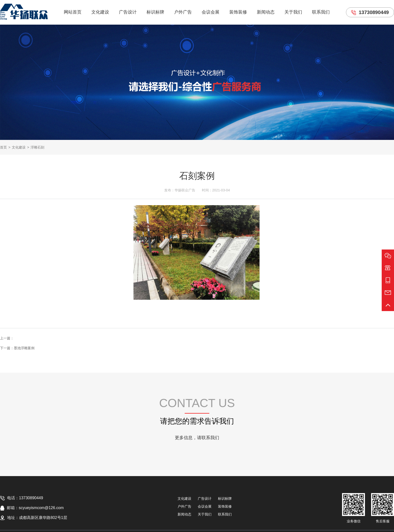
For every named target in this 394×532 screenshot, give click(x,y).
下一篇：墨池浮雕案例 (17, 348)
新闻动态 (266, 12)
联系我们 (321, 12)
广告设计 (128, 12)
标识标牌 (155, 12)
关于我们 (293, 12)
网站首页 (73, 12)
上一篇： (7, 338)
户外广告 (183, 12)
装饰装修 (238, 12)
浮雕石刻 (37, 147)
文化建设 (100, 12)
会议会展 (211, 12)
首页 (3, 147)
